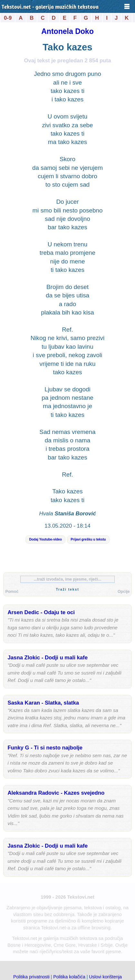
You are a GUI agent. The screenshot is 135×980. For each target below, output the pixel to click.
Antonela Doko (67, 31)
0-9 (8, 18)
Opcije (124, 592)
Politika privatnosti (31, 977)
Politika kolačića (69, 977)
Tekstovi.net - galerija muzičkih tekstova (50, 7)
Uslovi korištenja (105, 977)
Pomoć (12, 592)
